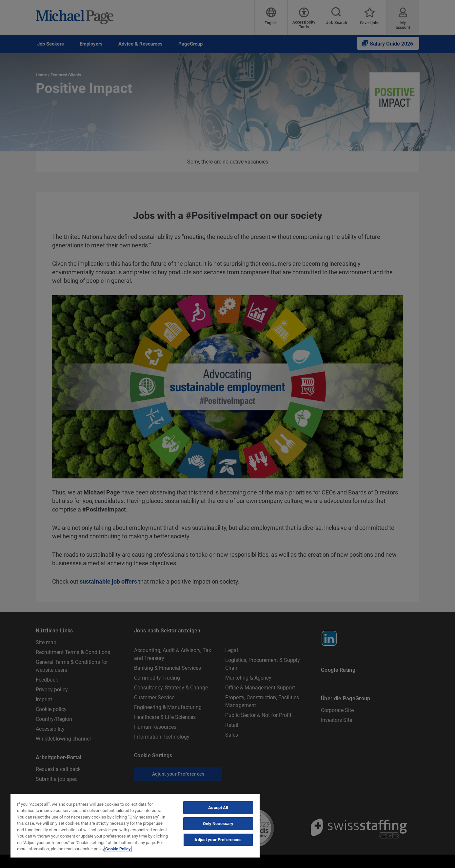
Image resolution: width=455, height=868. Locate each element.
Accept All (218, 808)
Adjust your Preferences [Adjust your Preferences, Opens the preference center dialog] (218, 840)
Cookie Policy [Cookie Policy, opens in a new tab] (118, 849)
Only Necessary (218, 824)
